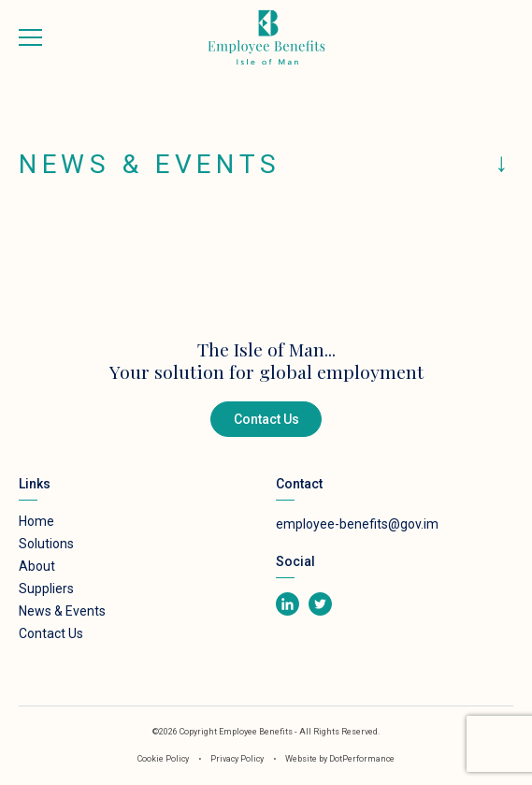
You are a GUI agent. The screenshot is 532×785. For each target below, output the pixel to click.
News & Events (62, 611)
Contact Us (266, 419)
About (37, 566)
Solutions (46, 544)
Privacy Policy (238, 759)
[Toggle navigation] (30, 37)
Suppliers (46, 589)
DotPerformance (362, 759)
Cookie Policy (163, 759)
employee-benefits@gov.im (357, 524)
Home (36, 521)
